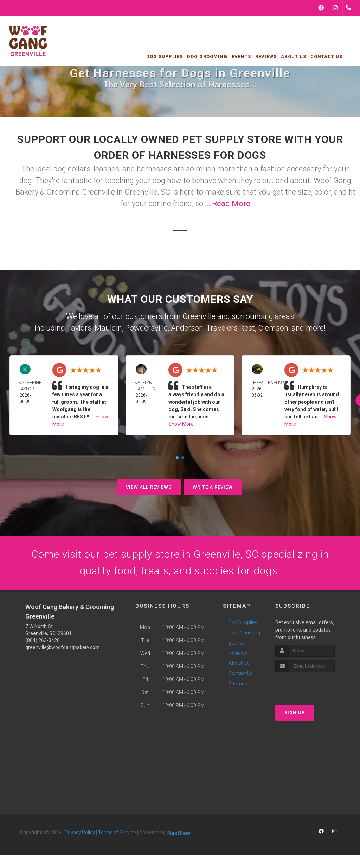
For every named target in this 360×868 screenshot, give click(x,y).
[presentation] (313, 686)
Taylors (79, 328)
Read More (231, 204)
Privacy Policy (80, 833)
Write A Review (213, 487)
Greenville (199, 316)
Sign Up (295, 713)
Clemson (273, 328)
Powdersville (146, 328)
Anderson (187, 328)
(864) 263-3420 (43, 641)
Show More (181, 424)
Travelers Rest (231, 328)
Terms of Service (117, 833)
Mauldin (108, 328)
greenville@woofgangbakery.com (63, 648)
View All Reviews (149, 487)
